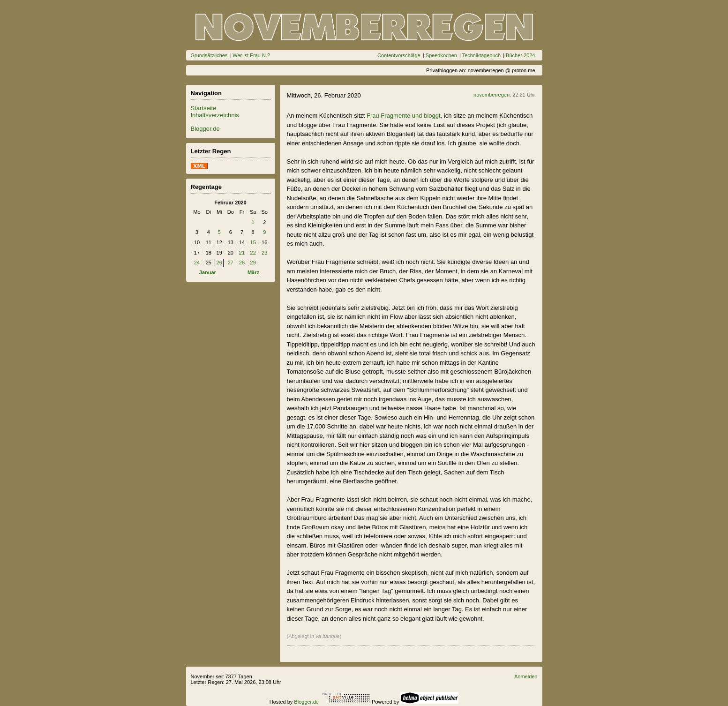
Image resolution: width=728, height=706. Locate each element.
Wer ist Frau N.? (251, 55)
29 (253, 263)
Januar (208, 272)
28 (242, 263)
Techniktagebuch (482, 55)
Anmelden (526, 676)
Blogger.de (205, 129)
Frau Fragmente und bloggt (404, 116)
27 (231, 263)
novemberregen (492, 95)
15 (253, 242)
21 (242, 253)
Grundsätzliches (209, 55)
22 (253, 253)
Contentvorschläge (399, 55)
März (253, 272)
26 (219, 263)
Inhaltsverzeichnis (215, 115)
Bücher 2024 (520, 55)
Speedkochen (441, 55)
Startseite (204, 108)
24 (197, 263)
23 (264, 253)
